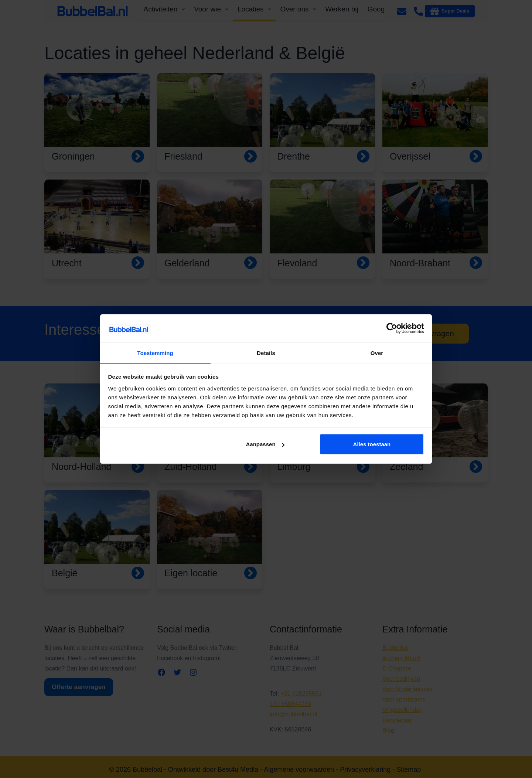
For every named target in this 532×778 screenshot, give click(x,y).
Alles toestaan (372, 444)
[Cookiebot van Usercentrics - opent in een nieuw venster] (392, 328)
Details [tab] (266, 353)
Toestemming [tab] (155, 353)
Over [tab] (377, 353)
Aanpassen (265, 444)
